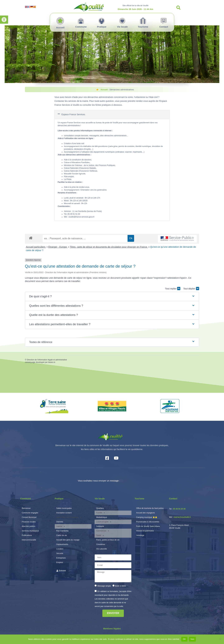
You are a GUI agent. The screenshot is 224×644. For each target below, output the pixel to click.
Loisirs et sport (104, 522)
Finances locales (29, 522)
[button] (4, 20)
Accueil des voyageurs (145, 513)
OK (184, 639)
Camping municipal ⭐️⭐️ (147, 517)
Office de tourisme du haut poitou (150, 508)
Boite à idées (120, 586)
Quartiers (100, 508)
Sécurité (60, 553)
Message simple (104, 586)
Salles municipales (64, 508)
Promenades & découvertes (148, 522)
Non (192, 639)
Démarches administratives (69, 517)
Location (60, 549)
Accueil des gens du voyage (68, 540)
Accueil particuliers (36, 247)
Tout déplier (191, 289)
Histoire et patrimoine (145, 531)
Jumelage (140, 535)
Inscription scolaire (64, 513)
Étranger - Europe (58, 247)
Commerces (103, 531)
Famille (101, 513)
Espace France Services (73, 114)
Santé (100, 535)
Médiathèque (101, 517)
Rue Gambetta (62, 531)
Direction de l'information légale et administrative (47, 360)
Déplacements (62, 544)
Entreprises (61, 558)
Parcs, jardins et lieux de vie (108, 540)
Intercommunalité (29, 540)
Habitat (61, 526)
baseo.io (52, 362)
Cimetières (101, 544)
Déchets (60, 522)
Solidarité (100, 526)
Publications (27, 535)
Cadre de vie (62, 535)
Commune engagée (30, 513)
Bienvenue (26, 508)
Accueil (104, 90)
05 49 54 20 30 (179, 509)
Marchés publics (29, 526)
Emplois (60, 562)
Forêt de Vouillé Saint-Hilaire (148, 526)
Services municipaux (30, 531)
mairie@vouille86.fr (182, 517)
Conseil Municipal (29, 517)
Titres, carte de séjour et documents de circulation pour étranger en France (109, 247)
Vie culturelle (101, 549)
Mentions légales (112, 629)
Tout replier (173, 289)
